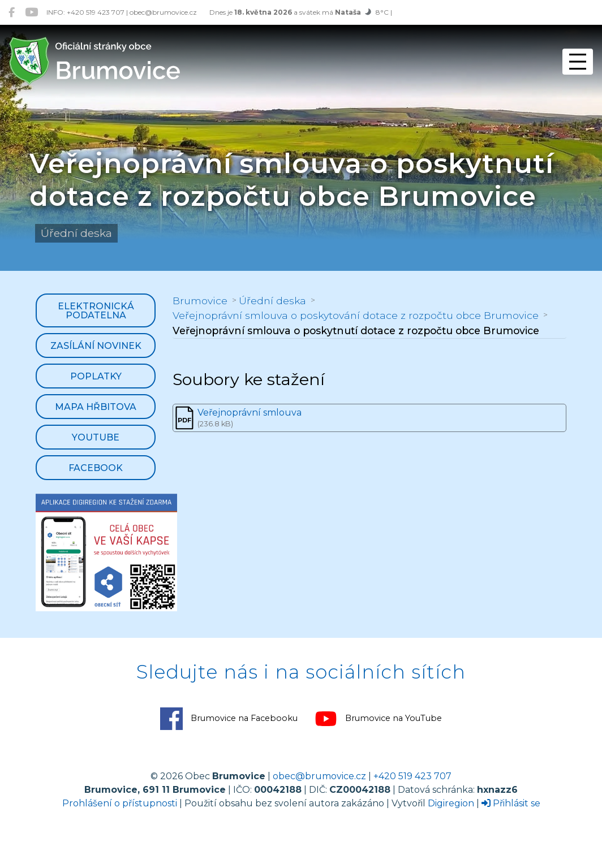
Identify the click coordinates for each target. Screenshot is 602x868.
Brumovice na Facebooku (229, 719)
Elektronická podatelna (96, 311)
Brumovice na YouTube (378, 719)
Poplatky (96, 376)
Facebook (96, 468)
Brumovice (200, 301)
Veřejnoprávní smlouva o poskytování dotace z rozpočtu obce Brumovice (356, 315)
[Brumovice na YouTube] (31, 12)
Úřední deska (272, 301)
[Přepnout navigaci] (578, 62)
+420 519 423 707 (412, 776)
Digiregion (451, 803)
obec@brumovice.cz (319, 776)
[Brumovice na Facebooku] (12, 12)
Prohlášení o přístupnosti (120, 803)
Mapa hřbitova (96, 407)
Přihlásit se (511, 803)
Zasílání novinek (96, 346)
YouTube (96, 437)
